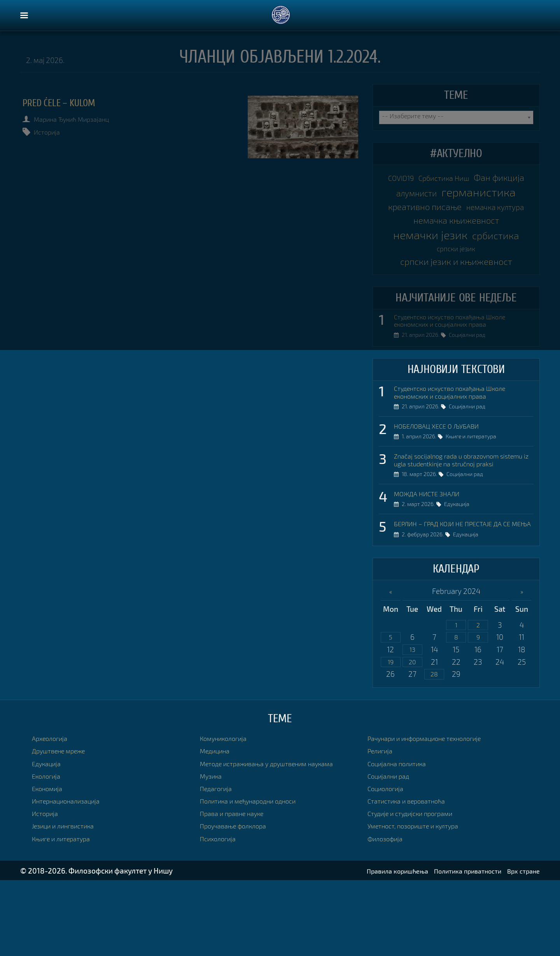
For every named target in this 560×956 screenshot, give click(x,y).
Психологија (221, 914)
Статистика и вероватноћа (413, 876)
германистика (456, 210)
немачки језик (456, 272)
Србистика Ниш (475, 179)
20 (412, 736)
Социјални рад (471, 383)
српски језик (487, 289)
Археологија (53, 813)
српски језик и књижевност (456, 305)
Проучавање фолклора (239, 901)
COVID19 (423, 179)
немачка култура (456, 241)
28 (434, 749)
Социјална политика (402, 839)
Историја (52, 132)
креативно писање (456, 225)
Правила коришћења (375, 946)
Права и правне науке (237, 889)
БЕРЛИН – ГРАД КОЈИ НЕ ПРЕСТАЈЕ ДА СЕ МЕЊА (463, 591)
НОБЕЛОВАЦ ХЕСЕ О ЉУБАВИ (444, 475)
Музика (213, 851)
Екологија (49, 851)
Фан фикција (428, 194)
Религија (382, 826)
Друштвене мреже (64, 826)
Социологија (389, 864)
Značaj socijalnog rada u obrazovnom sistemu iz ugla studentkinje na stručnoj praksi (459, 515)
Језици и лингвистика (68, 901)
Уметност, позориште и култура (421, 901)
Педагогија (219, 864)
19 (390, 736)
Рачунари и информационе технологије (435, 813)
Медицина (218, 826)
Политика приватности (457, 946)
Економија (50, 864)
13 (412, 723)
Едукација (461, 568)
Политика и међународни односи (257, 876)
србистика (429, 288)
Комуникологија (228, 813)
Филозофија (388, 914)
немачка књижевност (456, 257)
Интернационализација (72, 876)
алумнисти (490, 194)
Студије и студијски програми (418, 889)
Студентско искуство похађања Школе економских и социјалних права (459, 366)
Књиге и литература (475, 488)
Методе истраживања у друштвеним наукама (278, 839)
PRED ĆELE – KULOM (71, 103)
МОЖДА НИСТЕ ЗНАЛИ (432, 555)
